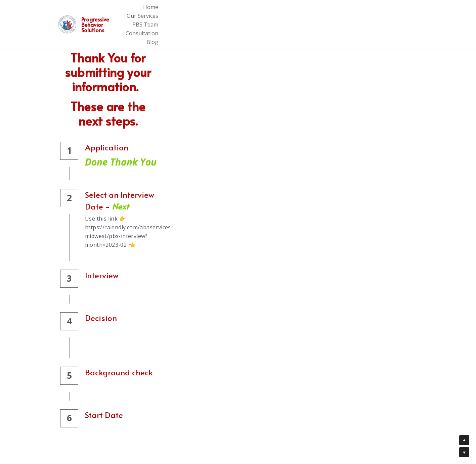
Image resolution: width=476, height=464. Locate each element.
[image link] (69, 11)
